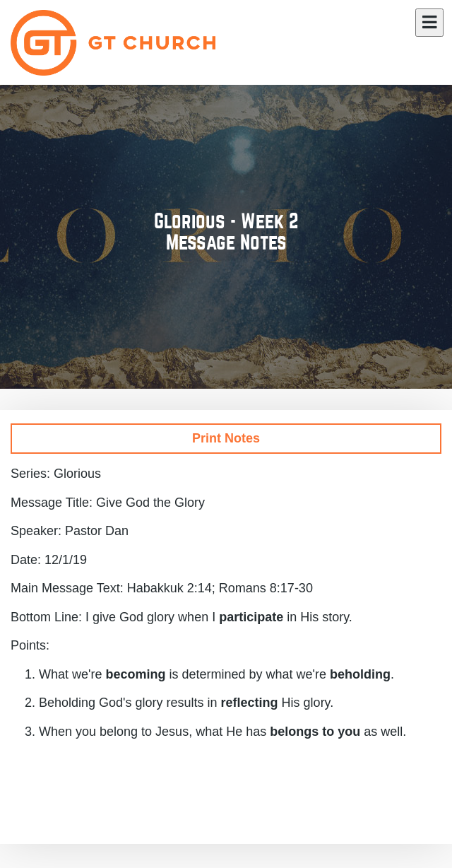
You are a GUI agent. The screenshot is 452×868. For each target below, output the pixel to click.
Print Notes (226, 438)
